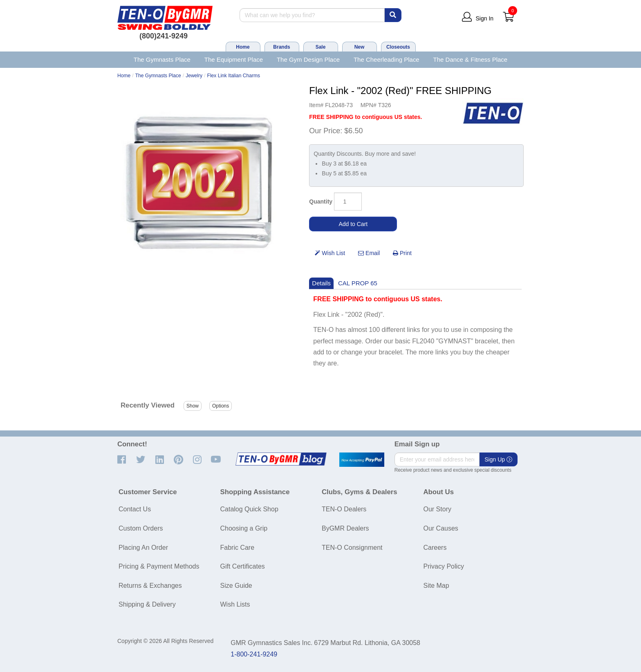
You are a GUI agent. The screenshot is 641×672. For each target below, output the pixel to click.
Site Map (436, 586)
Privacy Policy (444, 566)
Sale (321, 47)
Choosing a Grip (244, 528)
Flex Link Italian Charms (234, 76)
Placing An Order (143, 548)
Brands (281, 47)
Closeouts (398, 47)
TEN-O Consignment (352, 548)
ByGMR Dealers (345, 528)
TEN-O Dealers (344, 509)
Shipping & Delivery (147, 604)
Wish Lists (235, 604)
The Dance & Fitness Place (471, 59)
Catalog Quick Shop (249, 509)
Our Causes (441, 528)
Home (243, 47)
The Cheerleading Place (387, 59)
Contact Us (135, 509)
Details (321, 283)
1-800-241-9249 (254, 654)
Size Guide (236, 586)
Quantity (321, 202)
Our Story (437, 509)
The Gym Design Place (308, 59)
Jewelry (194, 76)
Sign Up (498, 459)
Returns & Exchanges (150, 586)
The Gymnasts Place (162, 59)
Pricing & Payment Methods (159, 566)
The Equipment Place (234, 59)
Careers (435, 548)
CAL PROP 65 (358, 283)
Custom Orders (141, 528)
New (360, 47)
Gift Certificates (243, 566)
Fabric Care (238, 548)
